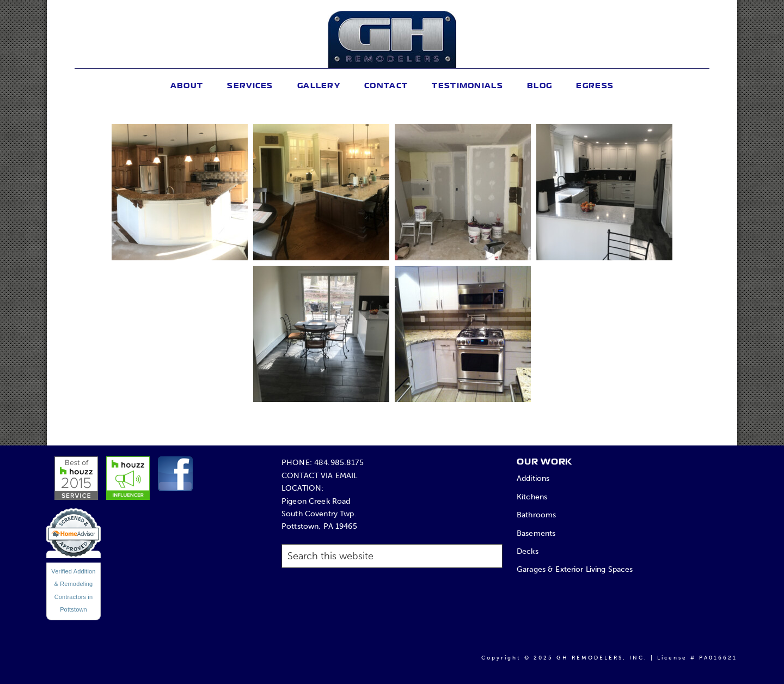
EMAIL (347, 475)
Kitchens (532, 497)
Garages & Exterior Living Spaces (575, 569)
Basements (536, 533)
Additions (533, 478)
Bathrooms (536, 515)
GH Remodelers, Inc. (392, 39)
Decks (528, 551)
